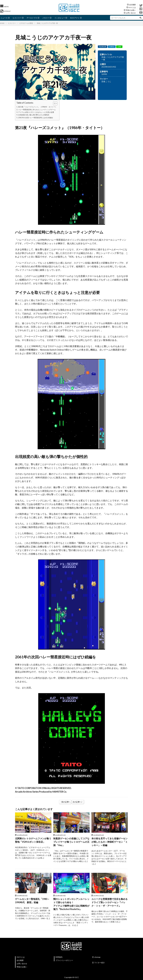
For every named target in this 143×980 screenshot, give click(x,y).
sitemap (97, 957)
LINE (119, 47)
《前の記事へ (65, 802)
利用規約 (59, 957)
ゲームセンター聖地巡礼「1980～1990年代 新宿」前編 (32, 901)
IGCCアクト (75, 18)
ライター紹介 (99, 963)
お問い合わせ (131, 13)
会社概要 (132, 5)
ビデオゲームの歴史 (26, 23)
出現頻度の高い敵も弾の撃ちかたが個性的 (34, 115)
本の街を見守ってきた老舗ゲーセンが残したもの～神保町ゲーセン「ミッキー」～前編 (110, 842)
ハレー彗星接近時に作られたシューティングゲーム (37, 110)
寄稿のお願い (131, 10)
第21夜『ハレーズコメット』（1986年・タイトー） (38, 107)
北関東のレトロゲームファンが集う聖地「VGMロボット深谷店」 (33, 840)
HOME (2, 23)
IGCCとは (132, 7)
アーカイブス (32, 18)
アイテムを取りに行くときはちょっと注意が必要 (36, 112)
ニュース (4, 18)
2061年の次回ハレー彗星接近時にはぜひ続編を (36, 118)
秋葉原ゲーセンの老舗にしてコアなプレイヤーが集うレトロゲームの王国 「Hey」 (71, 842)
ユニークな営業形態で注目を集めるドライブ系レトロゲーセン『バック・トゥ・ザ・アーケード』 (110, 902)
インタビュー (60, 18)
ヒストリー (17, 18)
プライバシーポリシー (64, 960)
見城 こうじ (106, 81)
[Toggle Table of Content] (54, 103)
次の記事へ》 (78, 802)
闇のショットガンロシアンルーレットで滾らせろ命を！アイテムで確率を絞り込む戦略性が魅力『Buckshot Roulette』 (71, 904)
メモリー (46, 18)
